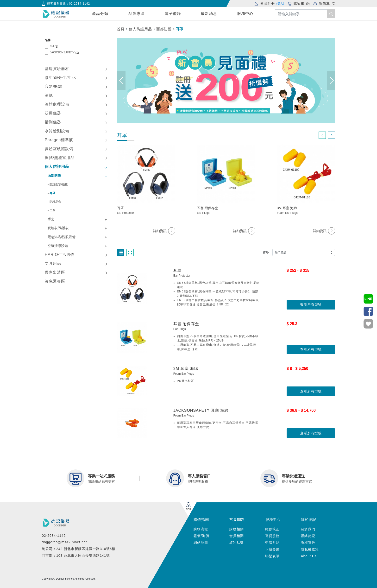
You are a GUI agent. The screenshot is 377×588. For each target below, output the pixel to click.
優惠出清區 (55, 272)
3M (54, 47)
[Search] (305, 14)
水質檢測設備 (57, 131)
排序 (266, 252)
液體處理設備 (57, 104)
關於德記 (308, 520)
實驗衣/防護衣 (58, 228)
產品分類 (100, 14)
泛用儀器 (53, 113)
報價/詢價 (201, 536)
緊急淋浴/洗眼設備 (62, 237)
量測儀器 (53, 122)
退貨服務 (272, 536)
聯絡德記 (308, 536)
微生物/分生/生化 (60, 78)
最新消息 (209, 14)
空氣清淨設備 (58, 246)
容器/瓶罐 (53, 86)
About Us (309, 556)
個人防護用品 (140, 29)
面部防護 (164, 29)
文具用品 (53, 263)
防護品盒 (55, 202)
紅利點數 (237, 543)
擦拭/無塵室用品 (60, 158)
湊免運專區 (55, 281)
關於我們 (308, 529)
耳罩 (180, 29)
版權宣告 (308, 543)
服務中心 (245, 14)
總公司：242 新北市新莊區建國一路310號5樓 (79, 549)
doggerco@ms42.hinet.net (64, 542)
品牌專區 (137, 14)
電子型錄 (173, 14)
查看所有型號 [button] (311, 305)
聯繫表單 (272, 556)
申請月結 (272, 543)
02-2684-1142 (79, 4)
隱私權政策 (310, 549)
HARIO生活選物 (60, 255)
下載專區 (272, 549)
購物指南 (201, 520)
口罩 (52, 210)
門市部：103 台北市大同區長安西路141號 (76, 556)
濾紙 (49, 95)
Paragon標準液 (59, 140)
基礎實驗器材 (57, 69)
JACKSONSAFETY (64, 53)
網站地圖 (201, 543)
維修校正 (272, 529)
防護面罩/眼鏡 (59, 184)
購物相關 (237, 529)
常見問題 (237, 520)
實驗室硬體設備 (59, 149)
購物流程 (201, 529)
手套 (51, 219)
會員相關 (237, 536)
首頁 (121, 29)
